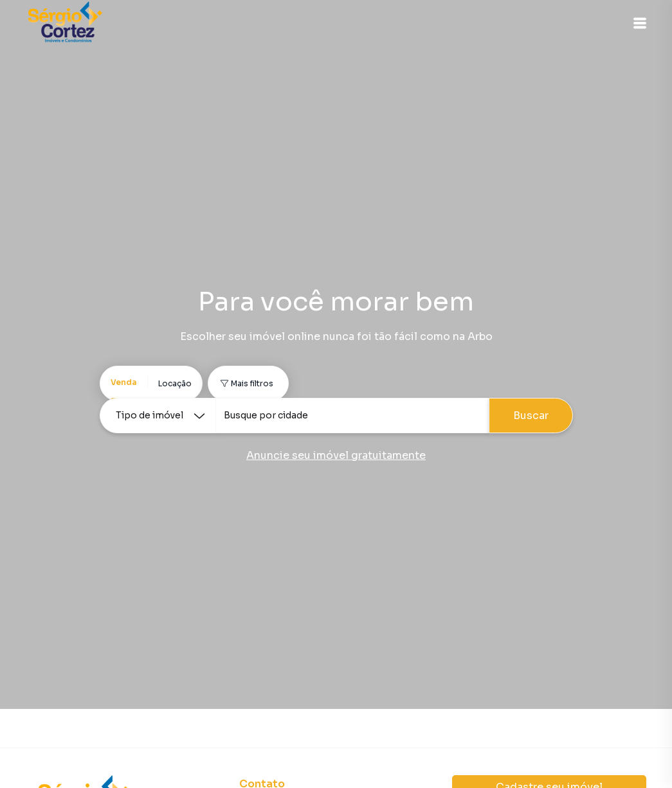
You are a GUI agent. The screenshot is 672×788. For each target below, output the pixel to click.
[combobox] (352, 416)
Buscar (531, 416)
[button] (640, 23)
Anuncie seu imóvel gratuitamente (336, 455)
